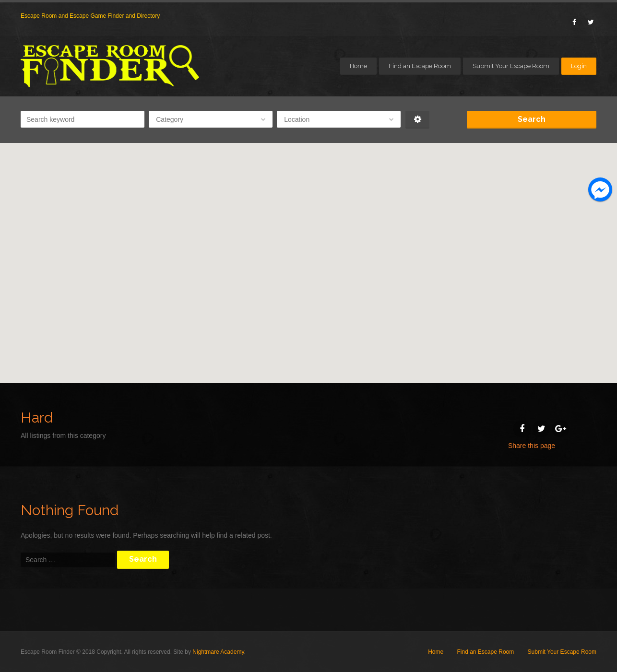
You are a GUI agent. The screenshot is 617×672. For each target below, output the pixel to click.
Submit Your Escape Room (511, 66)
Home (358, 66)
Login (579, 66)
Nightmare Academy (218, 652)
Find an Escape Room (420, 66)
